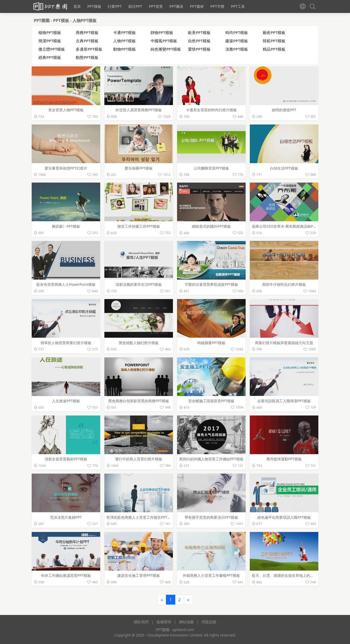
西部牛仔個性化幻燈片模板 (284, 284)
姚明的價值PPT (284, 110)
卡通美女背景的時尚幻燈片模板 (211, 110)
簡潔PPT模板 (50, 41)
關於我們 (141, 622)
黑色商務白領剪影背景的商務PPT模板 (139, 401)
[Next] (188, 600)
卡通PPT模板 (124, 32)
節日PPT (135, 6)
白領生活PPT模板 (284, 168)
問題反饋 (209, 622)
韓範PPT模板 (274, 41)
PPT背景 (156, 6)
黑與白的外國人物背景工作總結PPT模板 (211, 459)
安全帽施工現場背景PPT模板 (211, 401)
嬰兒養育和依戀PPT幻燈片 (66, 168)
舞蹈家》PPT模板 (66, 226)
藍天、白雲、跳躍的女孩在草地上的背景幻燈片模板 (294, 575)
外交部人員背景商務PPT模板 (139, 110)
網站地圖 (186, 622)
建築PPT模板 (237, 41)
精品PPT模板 (274, 49)
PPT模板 (94, 6)
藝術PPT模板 (274, 32)
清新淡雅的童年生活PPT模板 (139, 284)
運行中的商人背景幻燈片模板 (139, 459)
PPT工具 (238, 6)
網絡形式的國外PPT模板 (211, 226)
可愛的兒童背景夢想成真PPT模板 (211, 284)
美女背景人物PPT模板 (66, 110)
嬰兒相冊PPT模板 (139, 168)
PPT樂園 (42, 20)
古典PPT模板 (87, 41)
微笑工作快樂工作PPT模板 (139, 226)
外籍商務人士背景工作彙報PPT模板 (211, 575)
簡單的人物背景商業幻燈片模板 (66, 343)
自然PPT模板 (199, 41)
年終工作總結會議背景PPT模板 (66, 575)
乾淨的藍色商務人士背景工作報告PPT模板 (140, 517)
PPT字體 (217, 6)
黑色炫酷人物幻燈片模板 (139, 343)
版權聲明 (164, 622)
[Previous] (162, 600)
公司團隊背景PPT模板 (211, 168)
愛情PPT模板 (199, 49)
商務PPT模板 (87, 32)
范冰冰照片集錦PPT (66, 517)
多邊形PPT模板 (89, 49)
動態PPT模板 (87, 57)
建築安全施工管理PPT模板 (139, 575)
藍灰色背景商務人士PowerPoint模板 (66, 284)
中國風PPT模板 (164, 41)
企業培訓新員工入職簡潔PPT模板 (284, 401)
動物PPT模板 (124, 49)
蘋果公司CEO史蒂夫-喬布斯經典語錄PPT (284, 226)
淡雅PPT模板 (237, 49)
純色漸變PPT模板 (166, 49)
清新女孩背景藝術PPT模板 (66, 459)
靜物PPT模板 (162, 32)
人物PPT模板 (85, 20)
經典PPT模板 (50, 57)
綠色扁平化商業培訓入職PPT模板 (284, 517)
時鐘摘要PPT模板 (211, 343)
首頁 (77, 6)
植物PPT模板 (50, 32)
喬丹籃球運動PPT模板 (284, 459)
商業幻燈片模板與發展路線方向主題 (284, 343)
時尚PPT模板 (237, 32)
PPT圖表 (176, 6)
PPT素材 (197, 6)
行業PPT (115, 6)
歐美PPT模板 (199, 32)
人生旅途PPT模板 (66, 401)
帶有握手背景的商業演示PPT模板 (211, 517)
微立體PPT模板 (52, 49)
